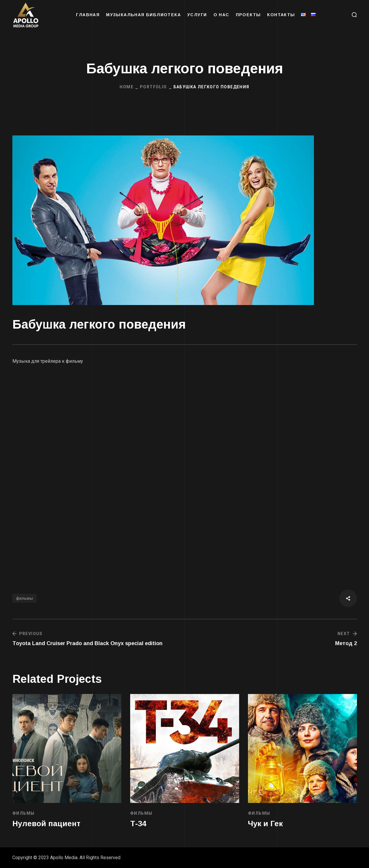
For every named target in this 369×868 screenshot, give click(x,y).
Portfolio (153, 87)
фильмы (24, 598)
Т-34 (138, 824)
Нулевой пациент (46, 824)
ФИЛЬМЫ (23, 813)
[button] (354, 15)
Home (126, 87)
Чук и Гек (265, 824)
